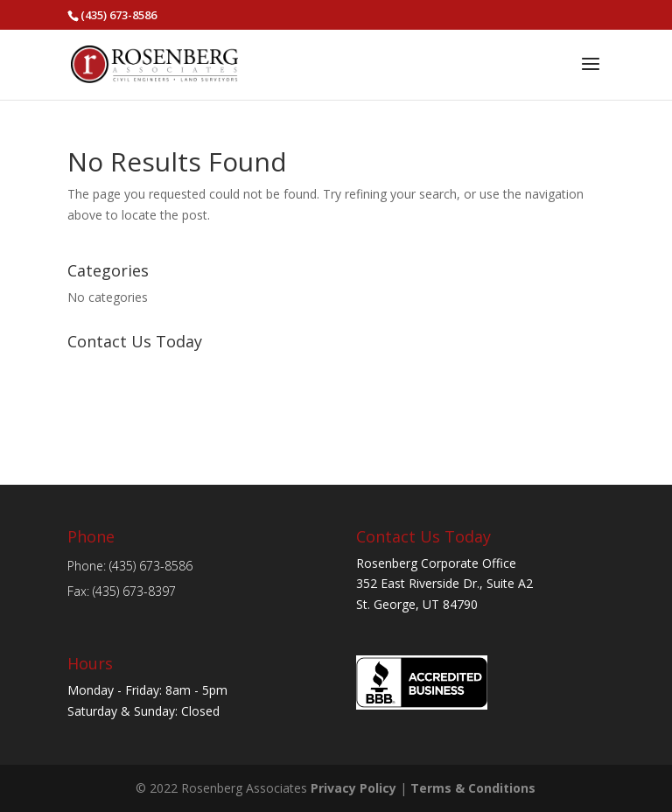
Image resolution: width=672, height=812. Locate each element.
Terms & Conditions (473, 788)
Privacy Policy (353, 788)
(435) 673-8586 (119, 15)
